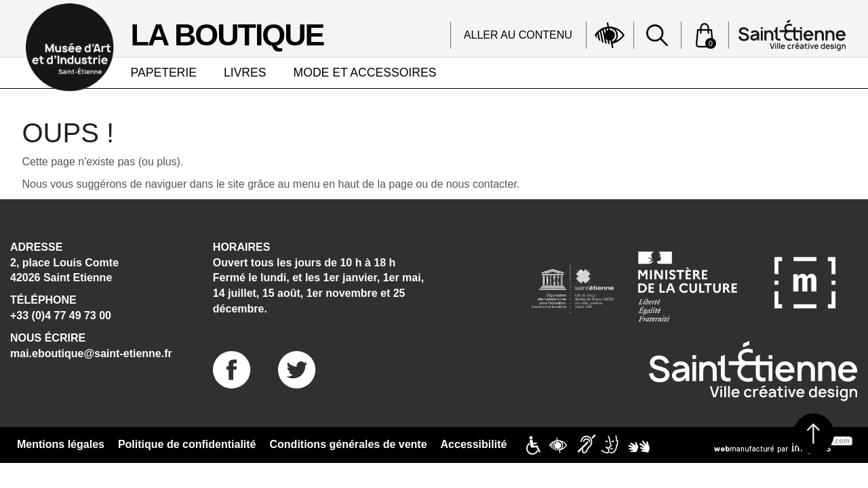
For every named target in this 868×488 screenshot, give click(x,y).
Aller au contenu (518, 35)
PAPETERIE (164, 73)
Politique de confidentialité (187, 444)
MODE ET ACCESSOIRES (365, 73)
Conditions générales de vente (349, 444)
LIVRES (245, 73)
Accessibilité (474, 444)
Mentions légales (61, 444)
